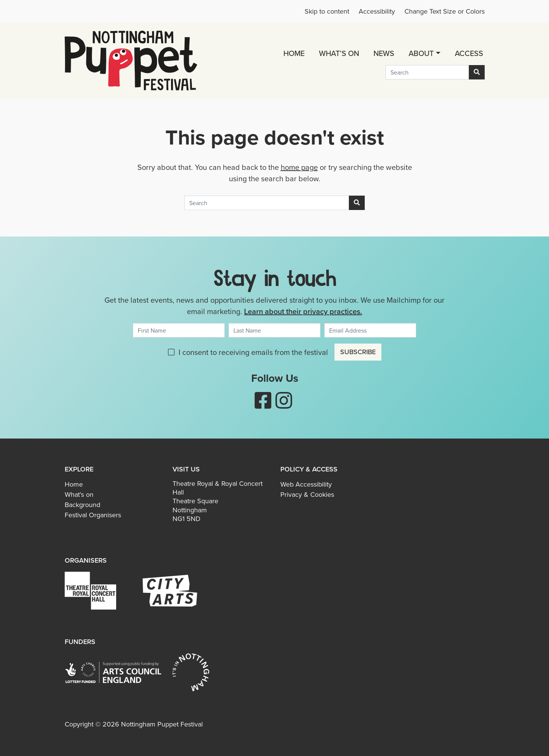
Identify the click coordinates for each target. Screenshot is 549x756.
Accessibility (377, 11)
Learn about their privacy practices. (303, 311)
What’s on (339, 53)
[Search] (427, 72)
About (421, 53)
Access (469, 53)
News (384, 53)
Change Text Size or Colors (445, 11)
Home (294, 53)
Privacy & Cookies (307, 495)
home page (299, 167)
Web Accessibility (306, 484)
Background (82, 505)
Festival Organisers (93, 515)
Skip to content (327, 11)
